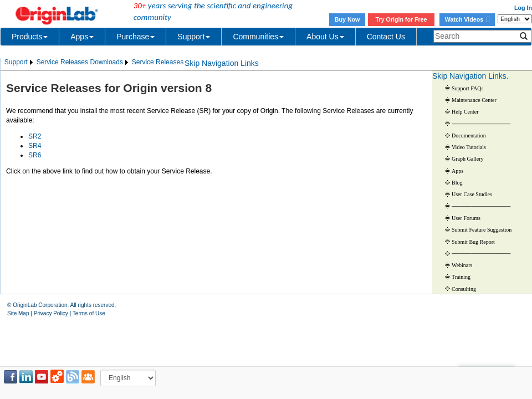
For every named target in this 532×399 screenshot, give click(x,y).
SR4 (35, 146)
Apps (82, 37)
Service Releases (62, 62)
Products (30, 37)
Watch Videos (467, 19)
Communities (258, 37)
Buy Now (347, 19)
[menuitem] (19, 62)
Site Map (18, 313)
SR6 (35, 155)
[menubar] (94, 62)
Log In (523, 8)
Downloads (107, 62)
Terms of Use (89, 313)
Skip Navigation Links (222, 63)
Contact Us (386, 37)
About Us (325, 37)
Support (194, 37)
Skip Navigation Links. (470, 76)
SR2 (35, 136)
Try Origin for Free (401, 19)
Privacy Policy (51, 313)
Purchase (135, 37)
